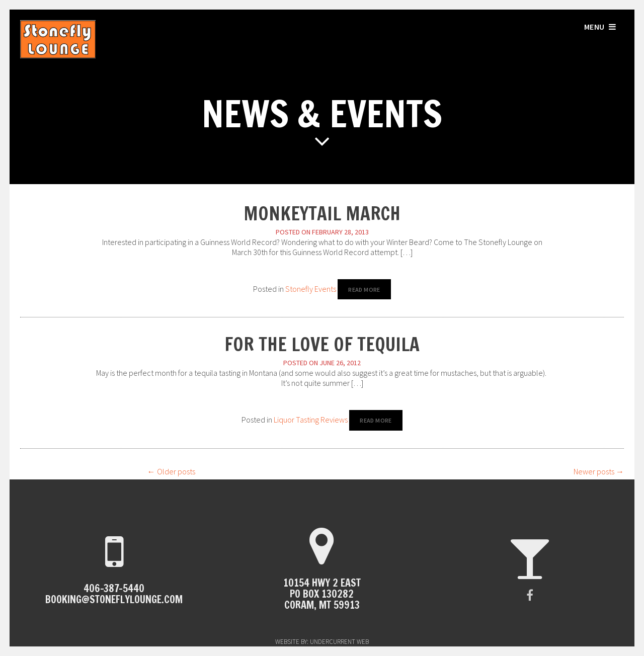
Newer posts (599, 471)
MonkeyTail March (322, 214)
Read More (364, 290)
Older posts (171, 471)
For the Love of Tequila (322, 344)
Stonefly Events (311, 289)
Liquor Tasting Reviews (311, 420)
